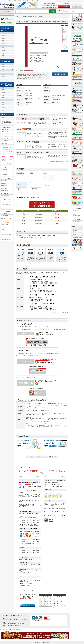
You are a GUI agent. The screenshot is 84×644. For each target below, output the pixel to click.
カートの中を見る (64, 6)
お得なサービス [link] (5, 207)
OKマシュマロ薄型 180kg (34, 189)
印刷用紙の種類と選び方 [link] (7, 129)
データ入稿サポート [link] (6, 141)
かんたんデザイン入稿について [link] (7, 160)
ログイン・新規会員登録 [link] (7, 202)
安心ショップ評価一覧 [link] (7, 235)
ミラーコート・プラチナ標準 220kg (49, 184)
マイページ (67, 1)
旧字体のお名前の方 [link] (6, 132)
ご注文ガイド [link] (5, 181)
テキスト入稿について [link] (7, 149)
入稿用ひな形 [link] (5, 143)
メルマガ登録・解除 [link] (6, 204)
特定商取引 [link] (5, 188)
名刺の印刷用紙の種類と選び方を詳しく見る (58, 162)
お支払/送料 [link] (5, 183)
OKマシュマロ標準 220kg (34, 184)
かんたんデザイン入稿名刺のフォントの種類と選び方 (56, 313)
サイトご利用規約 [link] (6, 193)
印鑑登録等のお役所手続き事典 (77, 215)
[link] (7, 29)
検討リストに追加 (60, 74)
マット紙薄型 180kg (20, 189)
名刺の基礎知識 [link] (5, 174)
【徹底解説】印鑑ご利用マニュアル (77, 219)
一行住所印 (66, 12)
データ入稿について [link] (6, 138)
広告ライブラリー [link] (6, 237)
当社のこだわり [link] (5, 225)
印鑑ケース (60, 12)
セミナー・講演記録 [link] (6, 240)
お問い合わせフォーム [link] (7, 218)
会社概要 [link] (4, 227)
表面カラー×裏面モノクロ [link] (7, 69)
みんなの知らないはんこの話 (77, 222)
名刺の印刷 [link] (5, 172)
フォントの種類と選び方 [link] (7, 152)
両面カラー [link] (4, 35)
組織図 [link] (4, 230)
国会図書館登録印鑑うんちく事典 (77, 211)
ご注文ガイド (60, 1)
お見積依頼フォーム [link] (6, 216)
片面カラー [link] (4, 41)
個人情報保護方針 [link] (6, 196)
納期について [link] (5, 186)
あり (55, 93)
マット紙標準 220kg (20, 184)
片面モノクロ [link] (5, 43)
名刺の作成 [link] (5, 169)
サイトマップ (74, 1)
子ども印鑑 (71, 12)
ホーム (81, 1)
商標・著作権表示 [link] (6, 191)
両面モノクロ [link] (5, 38)
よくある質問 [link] (5, 213)
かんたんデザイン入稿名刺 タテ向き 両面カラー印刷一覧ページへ (42, 457)
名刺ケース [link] (4, 118)
